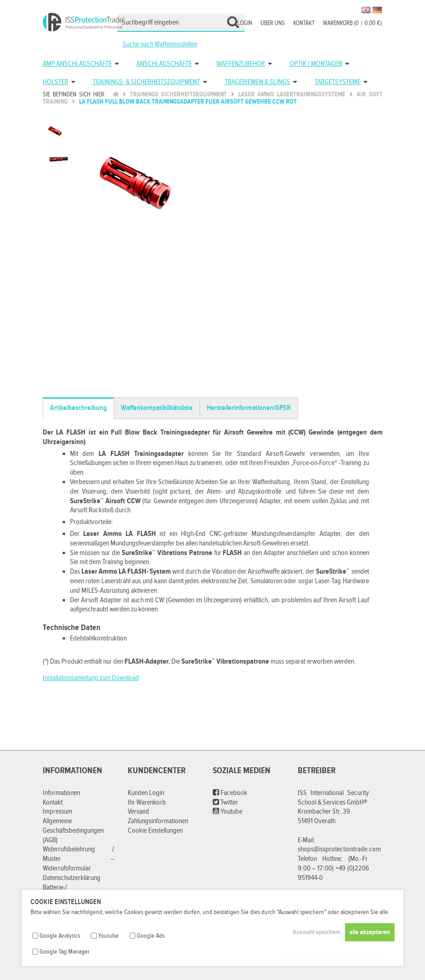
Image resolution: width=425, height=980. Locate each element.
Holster (55, 82)
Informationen (61, 793)
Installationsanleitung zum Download (91, 678)
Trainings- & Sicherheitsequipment (146, 82)
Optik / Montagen (316, 64)
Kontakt (304, 23)
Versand (138, 812)
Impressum (57, 812)
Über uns (273, 23)
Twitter (225, 802)
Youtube (227, 812)
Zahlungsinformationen (158, 821)
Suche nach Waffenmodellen (160, 44)
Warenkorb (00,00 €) (352, 23)
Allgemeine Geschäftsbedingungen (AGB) (73, 831)
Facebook (230, 793)
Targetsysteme (337, 82)
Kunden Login (146, 793)
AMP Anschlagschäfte (77, 64)
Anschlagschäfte (164, 64)
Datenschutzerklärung (72, 878)
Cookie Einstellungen (155, 831)
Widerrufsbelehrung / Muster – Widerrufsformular (78, 859)
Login (245, 23)
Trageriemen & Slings (257, 82)
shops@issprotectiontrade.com (339, 849)
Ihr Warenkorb (147, 802)
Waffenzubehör (241, 64)
